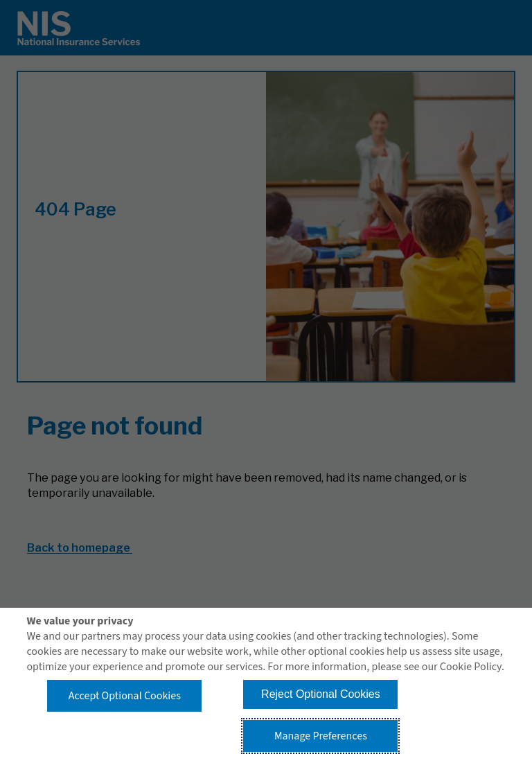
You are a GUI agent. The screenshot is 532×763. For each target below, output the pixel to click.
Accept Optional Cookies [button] (125, 696)
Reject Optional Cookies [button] (321, 694)
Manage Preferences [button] (321, 736)
